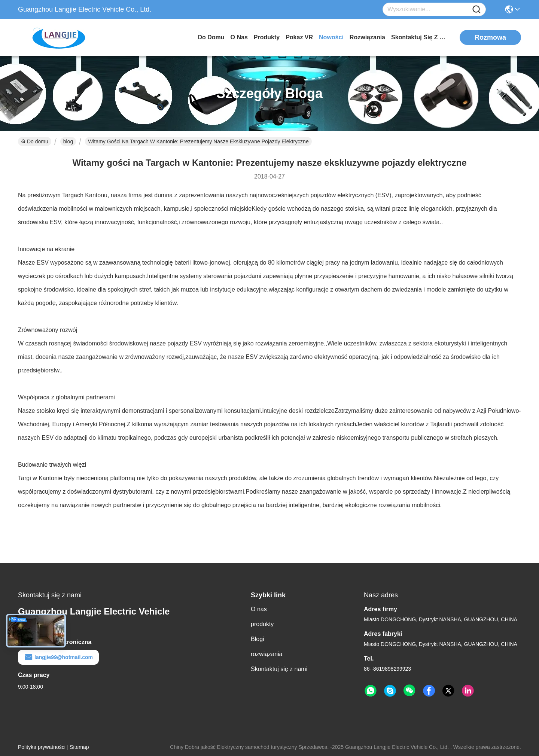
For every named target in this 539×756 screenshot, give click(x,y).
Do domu (211, 37)
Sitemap (79, 747)
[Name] (476, 10)
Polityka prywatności (42, 747)
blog (68, 141)
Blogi (258, 639)
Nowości (331, 37)
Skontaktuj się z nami (419, 37)
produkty (267, 37)
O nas (239, 37)
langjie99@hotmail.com (58, 657)
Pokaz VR (299, 37)
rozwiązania (367, 37)
